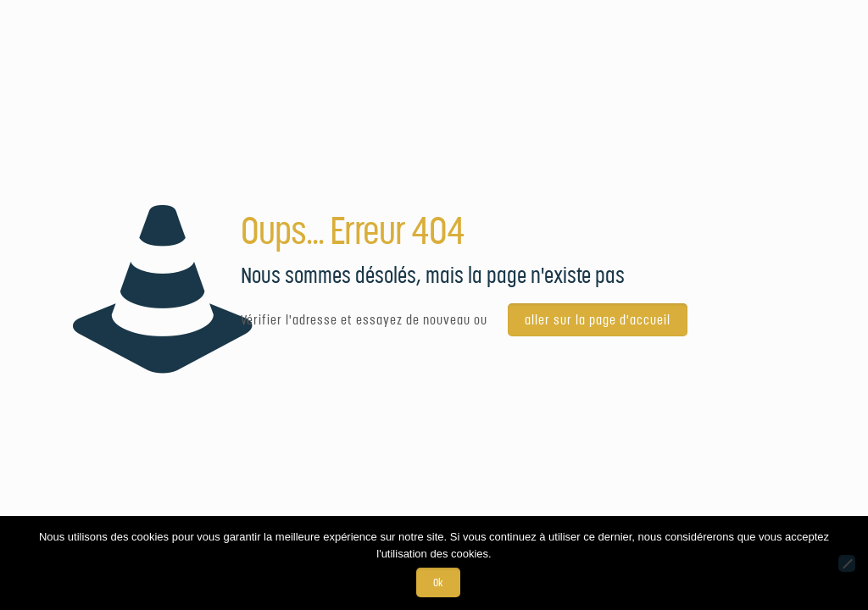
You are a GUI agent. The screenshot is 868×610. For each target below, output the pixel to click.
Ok (438, 582)
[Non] (847, 563)
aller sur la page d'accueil (598, 320)
